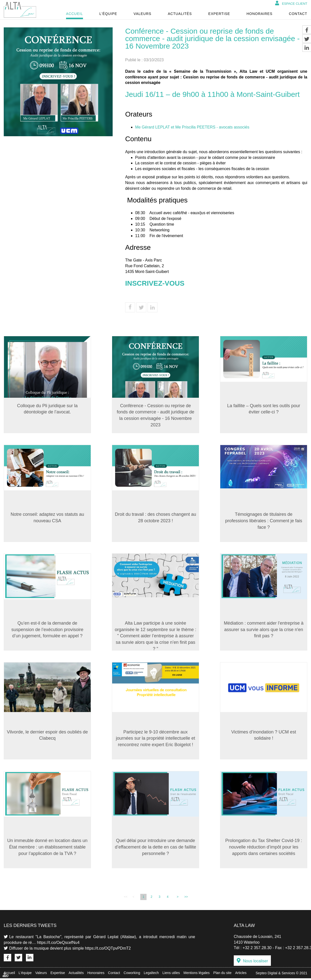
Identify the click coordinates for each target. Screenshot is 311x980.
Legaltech (151, 975)
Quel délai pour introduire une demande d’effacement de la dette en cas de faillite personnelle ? (155, 848)
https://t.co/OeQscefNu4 (58, 944)
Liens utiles (171, 975)
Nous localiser (255, 963)
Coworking (132, 975)
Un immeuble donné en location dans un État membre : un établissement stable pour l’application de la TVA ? (47, 848)
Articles (241, 975)
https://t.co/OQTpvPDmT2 (108, 950)
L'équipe (108, 14)
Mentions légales (196, 975)
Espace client (295, 4)
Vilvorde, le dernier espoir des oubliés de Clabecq (47, 736)
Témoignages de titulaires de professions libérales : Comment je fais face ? (264, 521)
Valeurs (142, 14)
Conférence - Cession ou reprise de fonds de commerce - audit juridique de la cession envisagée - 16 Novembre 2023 (155, 415)
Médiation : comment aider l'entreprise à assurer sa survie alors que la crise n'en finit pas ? (264, 630)
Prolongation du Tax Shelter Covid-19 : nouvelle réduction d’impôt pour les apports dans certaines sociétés (264, 848)
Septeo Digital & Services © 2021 (281, 975)
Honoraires (259, 14)
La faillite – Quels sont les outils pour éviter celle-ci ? (264, 409)
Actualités (180, 14)
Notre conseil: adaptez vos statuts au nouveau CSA (47, 518)
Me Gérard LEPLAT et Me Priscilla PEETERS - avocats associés (192, 127)
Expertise (219, 14)
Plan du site (222, 975)
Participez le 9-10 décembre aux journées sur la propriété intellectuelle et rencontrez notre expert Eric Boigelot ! (155, 739)
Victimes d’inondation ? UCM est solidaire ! (264, 736)
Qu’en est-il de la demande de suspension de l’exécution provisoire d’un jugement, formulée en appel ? (47, 630)
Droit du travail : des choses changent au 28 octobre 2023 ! (155, 518)
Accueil (75, 14)
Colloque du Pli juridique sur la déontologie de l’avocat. (47, 409)
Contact (298, 14)
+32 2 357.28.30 (257, 949)
